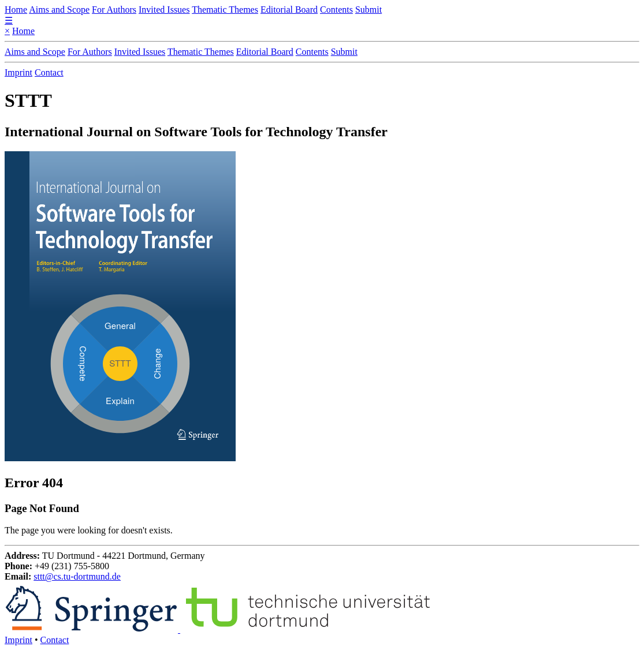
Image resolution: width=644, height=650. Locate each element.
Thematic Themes (225, 10)
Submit (368, 10)
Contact (49, 72)
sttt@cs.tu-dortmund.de (77, 576)
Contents (336, 10)
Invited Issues (164, 10)
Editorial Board (289, 10)
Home (16, 10)
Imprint (18, 72)
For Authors (114, 10)
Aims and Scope (59, 10)
